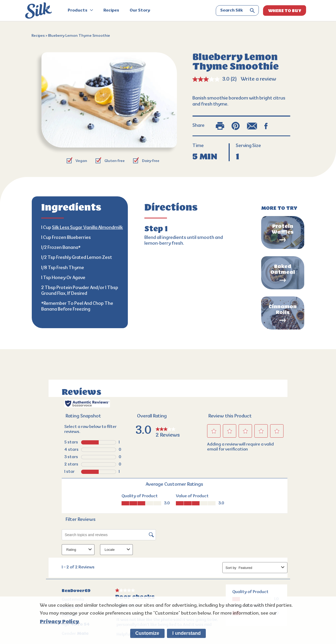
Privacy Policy (59, 622)
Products (80, 11)
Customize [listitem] (147, 633)
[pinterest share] (236, 126)
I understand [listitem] (186, 633)
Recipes (111, 11)
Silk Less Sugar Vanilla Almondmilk (87, 228)
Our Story (140, 11)
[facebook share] (266, 126)
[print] (220, 126)
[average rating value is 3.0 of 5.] (212, 79)
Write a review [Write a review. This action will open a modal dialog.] (258, 79)
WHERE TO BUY (285, 11)
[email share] (252, 126)
